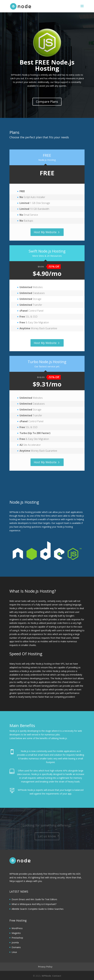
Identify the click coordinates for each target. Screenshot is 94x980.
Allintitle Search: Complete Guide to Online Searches (38, 909)
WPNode (46, 976)
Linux (14, 952)
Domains (16, 947)
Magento (16, 933)
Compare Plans (47, 102)
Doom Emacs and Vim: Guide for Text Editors (34, 899)
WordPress (17, 928)
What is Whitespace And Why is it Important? (34, 904)
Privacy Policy (45, 967)
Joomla (15, 942)
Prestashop (17, 938)
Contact (57, 976)
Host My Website (45, 232)
